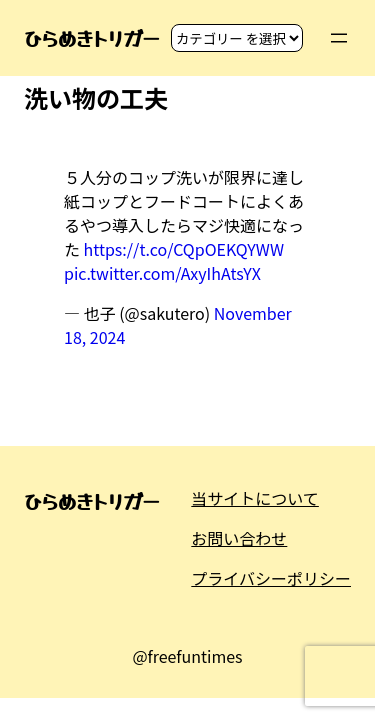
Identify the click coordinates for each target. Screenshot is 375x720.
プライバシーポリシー (271, 578)
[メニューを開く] (339, 38)
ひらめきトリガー (91, 38)
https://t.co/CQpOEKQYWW (184, 249)
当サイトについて (255, 498)
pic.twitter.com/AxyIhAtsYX (162, 273)
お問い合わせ (239, 538)
